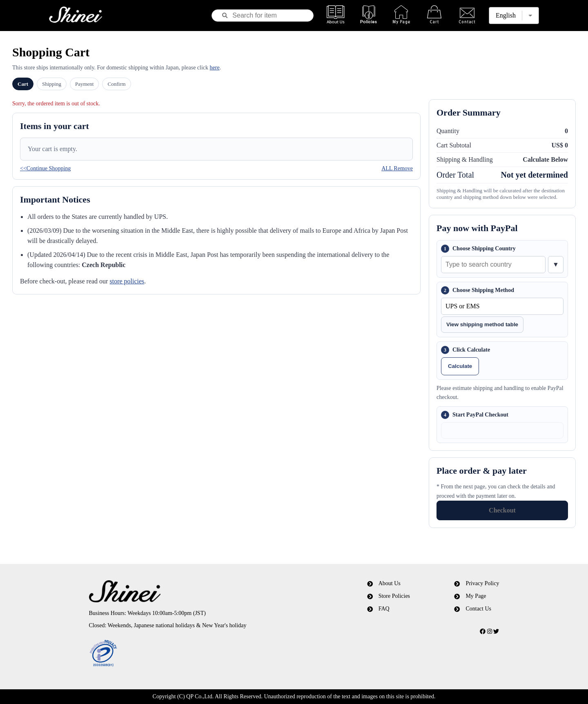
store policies (127, 281)
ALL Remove (397, 168)
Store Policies (394, 596)
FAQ (384, 609)
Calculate (460, 366)
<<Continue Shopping (45, 168)
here (215, 68)
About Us (390, 583)
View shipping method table (482, 324)
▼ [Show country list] (556, 264)
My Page (476, 596)
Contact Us (478, 609)
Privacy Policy (482, 583)
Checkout (502, 510)
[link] (197, 654)
